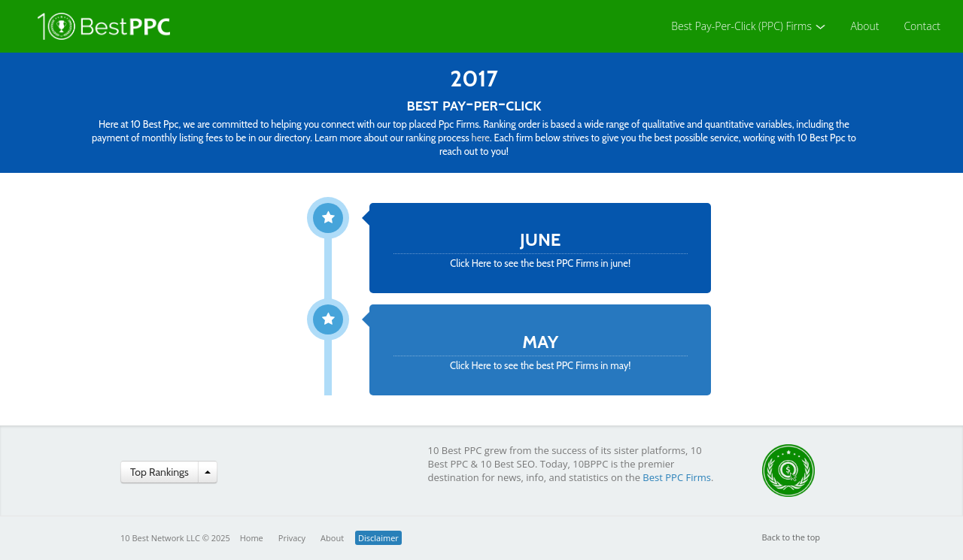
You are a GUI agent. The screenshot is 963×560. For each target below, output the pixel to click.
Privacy (292, 538)
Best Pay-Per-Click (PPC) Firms (748, 26)
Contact (922, 26)
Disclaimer (378, 538)
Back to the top (791, 537)
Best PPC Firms (677, 477)
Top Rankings (159, 472)
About (865, 26)
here (481, 138)
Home (252, 538)
